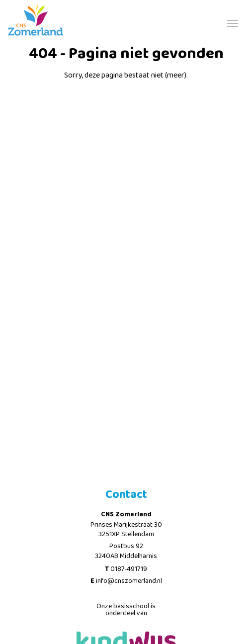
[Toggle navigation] (233, 22)
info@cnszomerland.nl (129, 581)
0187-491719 (129, 569)
